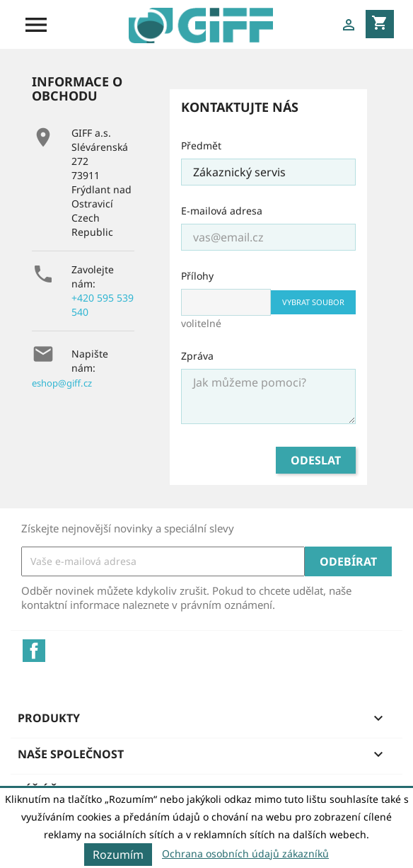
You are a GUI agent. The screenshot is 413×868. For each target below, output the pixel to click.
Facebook (34, 651)
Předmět (201, 145)
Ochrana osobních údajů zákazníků (245, 853)
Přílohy (197, 276)
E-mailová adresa (222, 211)
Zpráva (197, 356)
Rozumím (118, 855)
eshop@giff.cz (62, 383)
